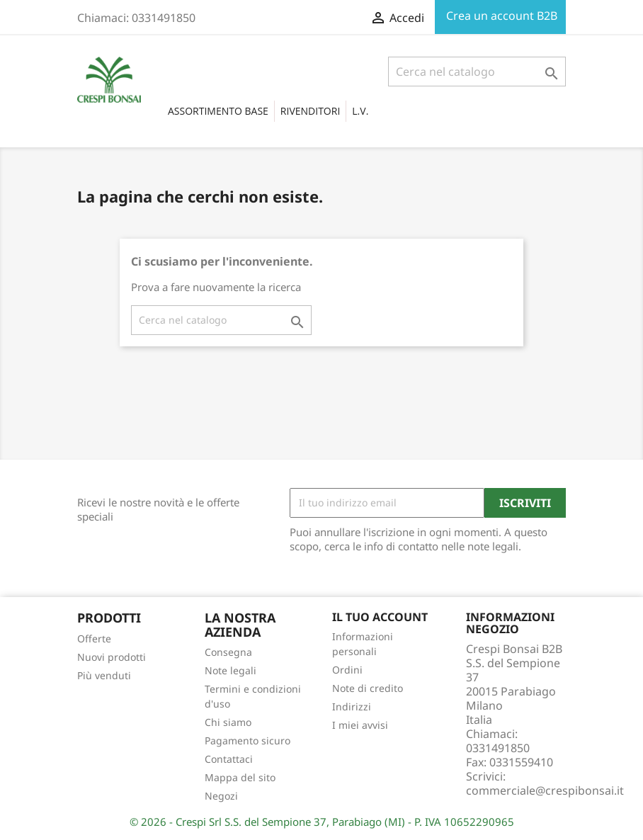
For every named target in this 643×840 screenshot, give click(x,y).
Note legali (231, 670)
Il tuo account (380, 617)
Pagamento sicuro (247, 740)
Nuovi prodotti (112, 657)
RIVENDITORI (310, 111)
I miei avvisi (360, 725)
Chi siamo (228, 722)
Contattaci (229, 759)
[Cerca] (477, 72)
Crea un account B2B (500, 16)
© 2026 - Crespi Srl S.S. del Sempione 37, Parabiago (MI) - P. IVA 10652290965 (322, 822)
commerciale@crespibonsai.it (545, 790)
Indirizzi (352, 706)
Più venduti (104, 675)
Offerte (94, 638)
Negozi (221, 796)
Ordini (347, 670)
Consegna (228, 652)
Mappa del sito (240, 777)
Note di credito (368, 688)
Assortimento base (218, 111)
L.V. (360, 111)
